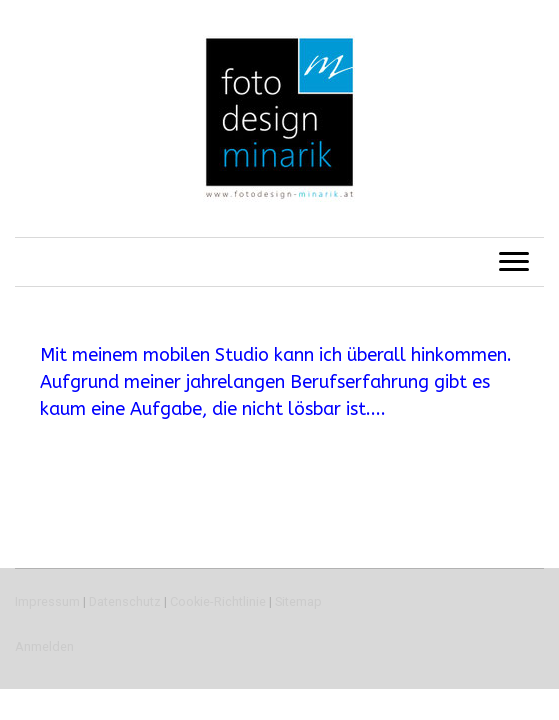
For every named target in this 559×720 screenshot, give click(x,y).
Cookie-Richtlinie (218, 601)
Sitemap (298, 601)
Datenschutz (125, 601)
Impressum (47, 601)
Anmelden (44, 646)
